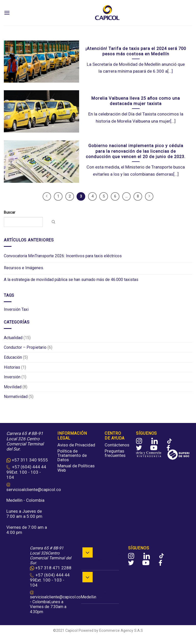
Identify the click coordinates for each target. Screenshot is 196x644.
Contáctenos (117, 445)
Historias (12, 367)
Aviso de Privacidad (76, 445)
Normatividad (16, 397)
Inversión (12, 377)
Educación (13, 357)
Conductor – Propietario (25, 348)
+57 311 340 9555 (30, 460)
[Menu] (7, 13)
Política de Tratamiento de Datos (72, 455)
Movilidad (13, 387)
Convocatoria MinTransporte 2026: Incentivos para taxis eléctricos (63, 256)
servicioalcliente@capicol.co (34, 490)
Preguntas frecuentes (115, 453)
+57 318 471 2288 (53, 568)
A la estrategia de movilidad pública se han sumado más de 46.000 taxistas (71, 280)
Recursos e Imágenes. (24, 268)
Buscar (10, 212)
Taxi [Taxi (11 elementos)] (25, 309)
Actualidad (13, 338)
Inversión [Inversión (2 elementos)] (12, 309)
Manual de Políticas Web (76, 468)
